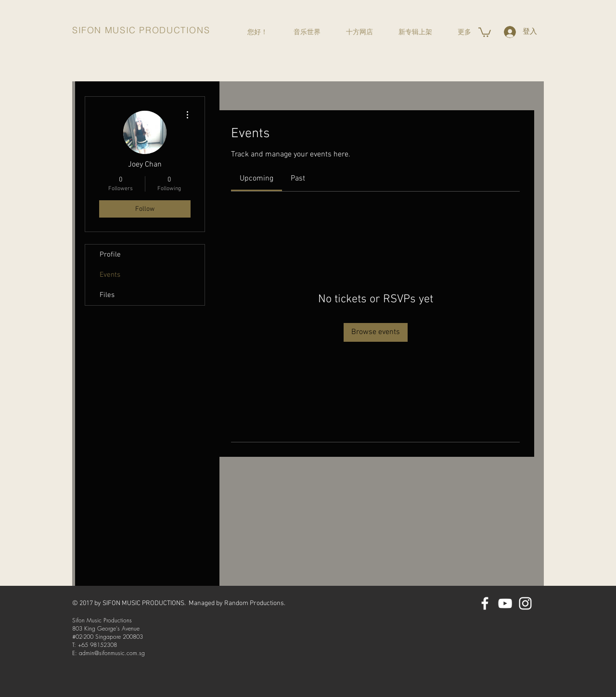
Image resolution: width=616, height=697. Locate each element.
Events (110, 275)
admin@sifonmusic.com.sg (112, 653)
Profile (110, 255)
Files (107, 295)
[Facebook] (485, 603)
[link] (257, 179)
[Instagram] (525, 603)
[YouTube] (505, 603)
